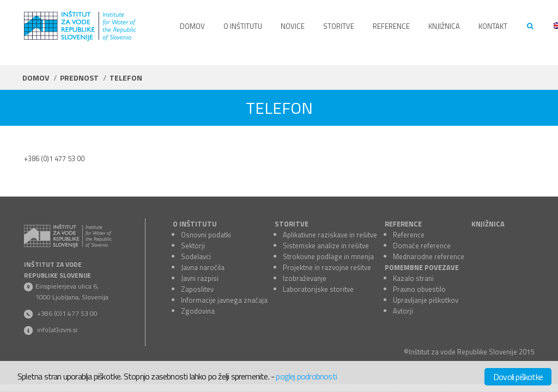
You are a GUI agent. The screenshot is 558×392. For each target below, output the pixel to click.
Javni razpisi (200, 278)
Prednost (79, 78)
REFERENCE (403, 224)
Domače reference (422, 246)
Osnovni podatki (206, 235)
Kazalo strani (413, 278)
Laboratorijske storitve (318, 289)
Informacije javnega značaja (224, 300)
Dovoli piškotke (518, 377)
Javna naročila (203, 267)
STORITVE (292, 224)
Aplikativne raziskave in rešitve (330, 235)
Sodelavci (196, 256)
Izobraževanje (305, 278)
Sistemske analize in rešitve (326, 246)
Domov (36, 78)
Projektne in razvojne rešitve (327, 267)
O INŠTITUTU (195, 224)
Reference (409, 235)
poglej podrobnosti (306, 376)
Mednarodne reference (429, 256)
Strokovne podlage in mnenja (328, 256)
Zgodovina (198, 311)
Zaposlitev (197, 289)
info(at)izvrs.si (57, 330)
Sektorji (193, 246)
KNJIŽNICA (488, 224)
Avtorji (403, 311)
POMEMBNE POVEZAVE (422, 267)
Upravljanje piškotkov (426, 300)
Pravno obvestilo (419, 289)
